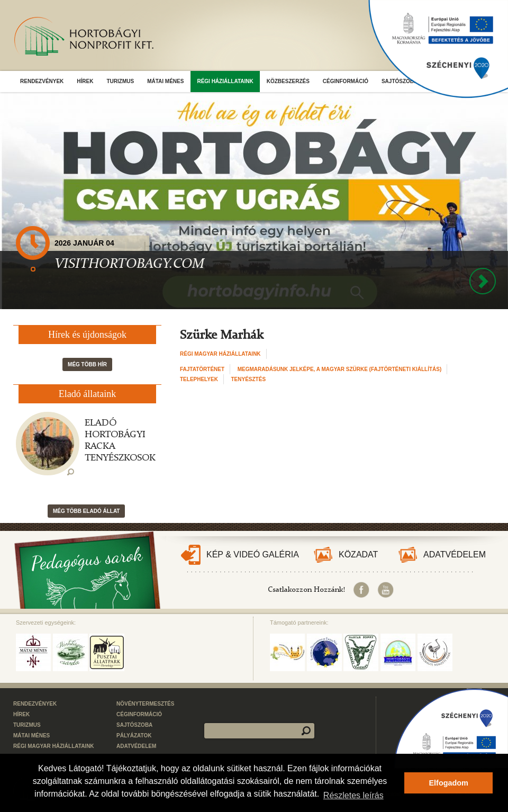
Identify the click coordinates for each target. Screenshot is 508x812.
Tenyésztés (249, 379)
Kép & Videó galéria (253, 554)
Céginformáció (346, 81)
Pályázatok (134, 736)
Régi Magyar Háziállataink (220, 354)
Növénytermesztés (145, 704)
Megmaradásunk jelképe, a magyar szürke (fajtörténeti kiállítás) (340, 369)
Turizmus (120, 81)
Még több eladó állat (86, 511)
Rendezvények (42, 81)
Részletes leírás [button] (353, 795)
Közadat (358, 554)
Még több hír (87, 364)
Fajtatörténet (202, 369)
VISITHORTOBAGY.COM (129, 264)
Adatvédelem (455, 554)
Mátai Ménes (165, 81)
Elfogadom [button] (449, 783)
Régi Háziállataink (225, 81)
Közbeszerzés (288, 81)
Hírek (85, 81)
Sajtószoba (134, 725)
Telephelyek (199, 379)
